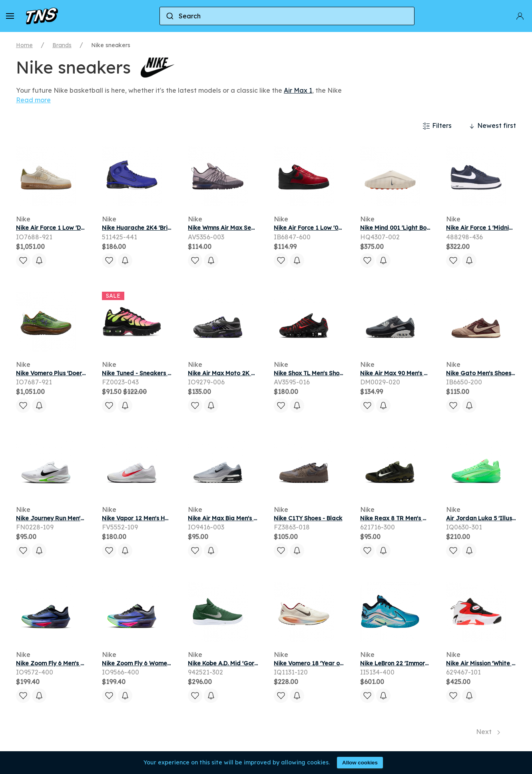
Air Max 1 (298, 90)
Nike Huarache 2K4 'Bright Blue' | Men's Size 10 (168, 228)
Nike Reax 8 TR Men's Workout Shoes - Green (424, 518)
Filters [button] (437, 126)
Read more (33, 100)
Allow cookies (360, 763)
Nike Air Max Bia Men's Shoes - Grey (239, 518)
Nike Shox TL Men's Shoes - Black (320, 373)
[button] (10, 16)
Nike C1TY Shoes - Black (308, 518)
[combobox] (287, 16)
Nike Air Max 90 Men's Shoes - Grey (410, 373)
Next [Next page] (488, 732)
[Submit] (169, 16)
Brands (62, 45)
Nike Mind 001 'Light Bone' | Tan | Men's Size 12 (426, 228)
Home (24, 45)
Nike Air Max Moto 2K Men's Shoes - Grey (246, 373)
